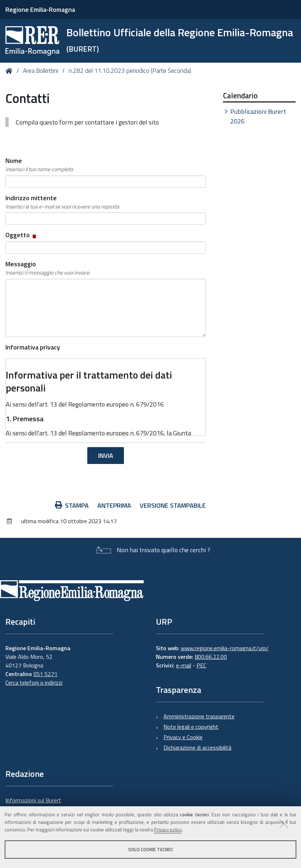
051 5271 (45, 674)
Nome (40, 165)
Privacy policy (168, 830)
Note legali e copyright (191, 727)
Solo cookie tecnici (150, 849)
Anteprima (114, 505)
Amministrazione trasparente (199, 716)
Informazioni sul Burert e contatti (33, 804)
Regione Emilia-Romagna (40, 10)
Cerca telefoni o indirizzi (34, 682)
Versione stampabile (173, 505)
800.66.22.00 (211, 657)
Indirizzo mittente (62, 202)
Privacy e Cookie (183, 737)
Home (10, 71)
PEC (201, 665)
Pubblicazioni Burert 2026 (258, 116)
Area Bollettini (41, 71)
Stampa (72, 505)
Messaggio (48, 268)
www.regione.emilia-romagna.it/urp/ (225, 648)
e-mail (184, 665)
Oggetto (21, 235)
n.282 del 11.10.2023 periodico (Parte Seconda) (130, 71)
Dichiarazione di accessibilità (197, 747)
